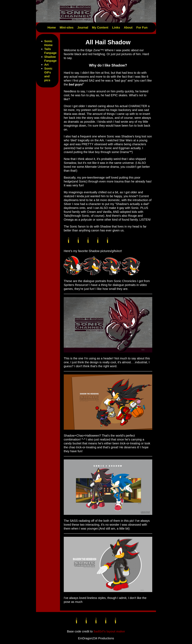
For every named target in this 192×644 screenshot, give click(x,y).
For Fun (142, 27)
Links (116, 27)
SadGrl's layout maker (109, 631)
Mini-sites (67, 27)
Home (52, 27)
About (128, 27)
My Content (100, 27)
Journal (83, 27)
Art (46, 65)
